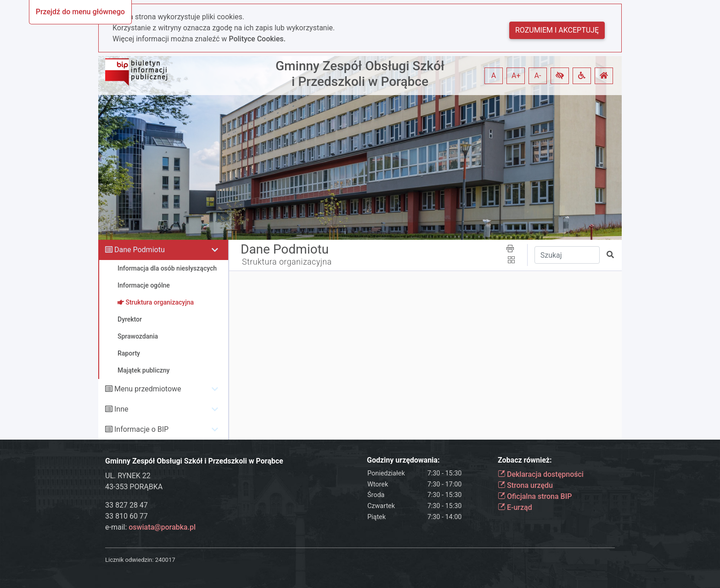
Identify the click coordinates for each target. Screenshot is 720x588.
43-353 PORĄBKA (134, 487)
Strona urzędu (525, 485)
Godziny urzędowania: (403, 460)
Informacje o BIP (141, 429)
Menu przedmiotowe (148, 389)
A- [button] (538, 76)
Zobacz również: (525, 460)
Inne (121, 409)
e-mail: (150, 527)
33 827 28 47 (127, 505)
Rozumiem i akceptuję (557, 30)
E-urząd (515, 507)
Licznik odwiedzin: (129, 560)
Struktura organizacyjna (287, 262)
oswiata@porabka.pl (162, 527)
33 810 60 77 (127, 516)
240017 (165, 560)
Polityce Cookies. (257, 39)
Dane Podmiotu (140, 250)
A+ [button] (516, 76)
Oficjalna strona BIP (535, 496)
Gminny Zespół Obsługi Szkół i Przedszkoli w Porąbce (360, 74)
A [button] (494, 76)
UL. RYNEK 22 (128, 476)
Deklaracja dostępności (541, 474)
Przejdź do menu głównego (80, 12)
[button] (560, 76)
